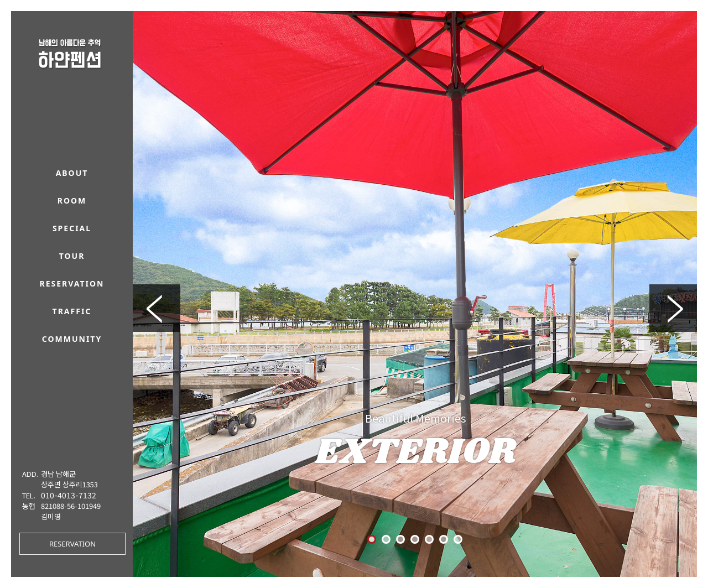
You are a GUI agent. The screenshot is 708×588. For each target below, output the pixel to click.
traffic (72, 311)
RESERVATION (72, 544)
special (72, 228)
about (72, 173)
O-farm (498, 557)
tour (72, 256)
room (72, 201)
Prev (157, 217)
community (72, 339)
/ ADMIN (522, 557)
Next (673, 217)
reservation (72, 283)
